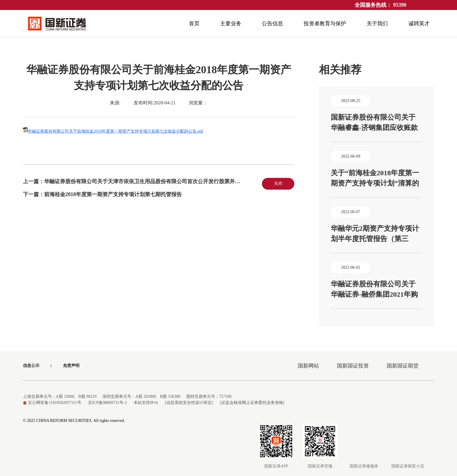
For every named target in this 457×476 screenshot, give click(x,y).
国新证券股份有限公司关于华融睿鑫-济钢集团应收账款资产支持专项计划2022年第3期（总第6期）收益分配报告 (375, 123)
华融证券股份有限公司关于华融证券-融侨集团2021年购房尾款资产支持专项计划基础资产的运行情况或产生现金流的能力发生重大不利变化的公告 (374, 290)
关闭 (278, 184)
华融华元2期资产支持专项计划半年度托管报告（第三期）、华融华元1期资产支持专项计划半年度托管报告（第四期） (375, 234)
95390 (400, 5)
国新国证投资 (353, 366)
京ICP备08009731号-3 (107, 403)
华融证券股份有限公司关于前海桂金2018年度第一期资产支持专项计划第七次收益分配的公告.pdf (115, 131)
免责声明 (71, 366)
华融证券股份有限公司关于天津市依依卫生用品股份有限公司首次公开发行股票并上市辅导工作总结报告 (166, 181)
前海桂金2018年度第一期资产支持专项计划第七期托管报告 (113, 194)
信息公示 (31, 366)
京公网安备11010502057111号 (52, 403)
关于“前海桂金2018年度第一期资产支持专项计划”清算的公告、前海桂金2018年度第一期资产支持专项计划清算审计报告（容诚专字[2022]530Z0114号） (375, 179)
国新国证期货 (403, 366)
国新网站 (308, 366)
